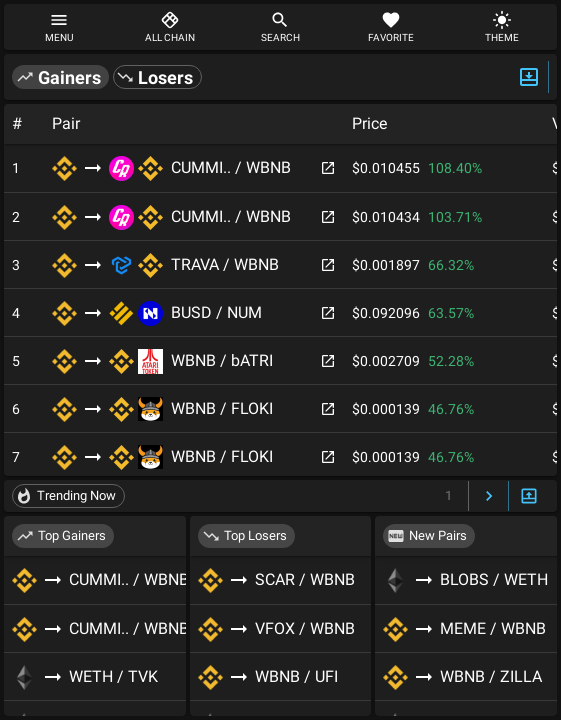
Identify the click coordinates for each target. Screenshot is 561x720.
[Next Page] (489, 496)
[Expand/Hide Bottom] (529, 496)
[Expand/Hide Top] (529, 77)
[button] (60, 77)
